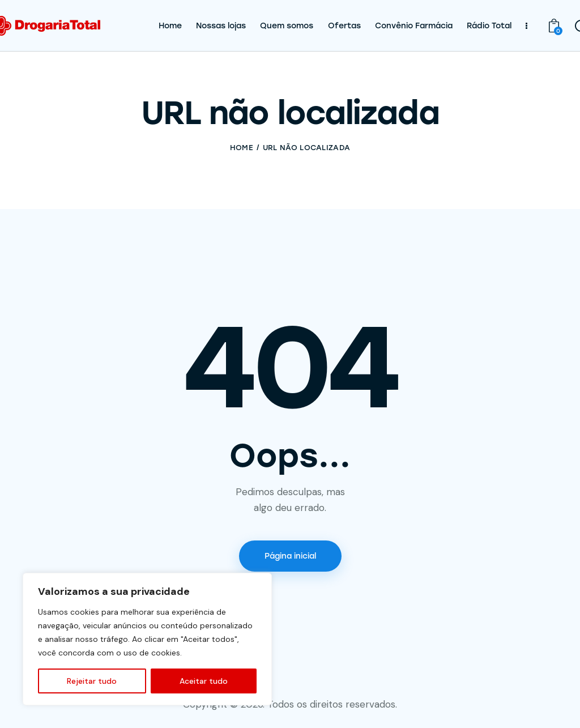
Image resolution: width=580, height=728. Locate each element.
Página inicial (290, 556)
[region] (147, 639)
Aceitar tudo (204, 681)
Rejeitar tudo (92, 681)
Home (242, 148)
